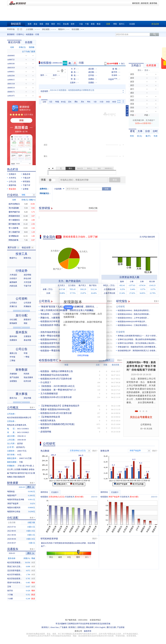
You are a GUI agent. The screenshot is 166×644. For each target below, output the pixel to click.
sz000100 (11, 64)
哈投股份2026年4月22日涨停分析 (56, 397)
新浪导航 (153, 3)
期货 (53, 24)
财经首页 (136, 3)
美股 (47, 24)
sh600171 (11, 92)
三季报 (12, 361)
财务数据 (22, 370)
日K (70, 102)
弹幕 (43, 180)
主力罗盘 (143, 237)
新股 (93, 24)
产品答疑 (121, 627)
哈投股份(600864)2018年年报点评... (132, 322)
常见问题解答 (61, 624)
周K (76, 102)
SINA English (100, 627)
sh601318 (11, 84)
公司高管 (27, 303)
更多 (109, 301)
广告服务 (64, 627)
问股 (81, 63)
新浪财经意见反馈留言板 (100, 624)
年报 (26, 353)
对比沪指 (127, 111)
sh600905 (11, 56)
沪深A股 (21, 466)
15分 (102, 102)
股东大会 (13, 398)
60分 (114, 102)
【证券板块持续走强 (50, 417)
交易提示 (12, 174)
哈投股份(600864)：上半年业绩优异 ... (133, 318)
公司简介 (13, 303)
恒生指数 (75, 29)
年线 (57, 102)
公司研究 (120, 307)
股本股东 (22, 332)
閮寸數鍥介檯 (14, 224)
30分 (108, 102)
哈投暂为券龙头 (48, 421)
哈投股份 (30, 34)
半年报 (12, 357)
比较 (107, 189)
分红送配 (13, 320)
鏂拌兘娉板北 (14, 204)
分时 (44, 102)
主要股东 (27, 336)
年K (89, 102)
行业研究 (120, 332)
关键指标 (13, 374)
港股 (41, 24)
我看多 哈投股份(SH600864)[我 (55, 409)
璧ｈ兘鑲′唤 (14, 228)
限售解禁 (13, 323)
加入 (123, 64)
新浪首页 (145, 3)
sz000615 (11, 80)
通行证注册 (111, 627)
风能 (15, 477)
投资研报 (44, 208)
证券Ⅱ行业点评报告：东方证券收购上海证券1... (137, 343)
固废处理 (21, 477)
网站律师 (90, 627)
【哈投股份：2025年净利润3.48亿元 (58, 386)
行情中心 (20, 34)
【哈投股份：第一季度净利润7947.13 (58, 390)
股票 (30, 24)
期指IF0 (61, 29)
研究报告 (122, 301)
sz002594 (11, 76)
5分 (95, 102)
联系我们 (72, 627)
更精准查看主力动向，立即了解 (80, 237)
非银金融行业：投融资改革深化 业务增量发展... (137, 347)
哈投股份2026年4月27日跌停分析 (56, 379)
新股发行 (27, 320)
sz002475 (11, 96)
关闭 (102, 289)
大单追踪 (13, 275)
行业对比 (13, 195)
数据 (99, 24)
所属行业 (13, 306)
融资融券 (13, 282)
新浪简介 (45, 627)
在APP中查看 (112, 64)
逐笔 (132, 131)
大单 (140, 131)
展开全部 (12, 248)
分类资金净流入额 (129, 277)
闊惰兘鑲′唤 (14, 240)
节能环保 (13, 473)
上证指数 (29, 29)
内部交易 (13, 286)
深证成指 (46, 29)
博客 (115, 24)
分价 (148, 131)
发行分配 (22, 315)
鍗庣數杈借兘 (14, 216)
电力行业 (29, 473)
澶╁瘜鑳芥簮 (14, 232)
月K (82, 102)
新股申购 (12, 185)
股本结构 (13, 336)
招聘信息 (81, 627)
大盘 (81, 24)
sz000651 (11, 72)
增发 (26, 323)
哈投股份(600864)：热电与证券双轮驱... (134, 314)
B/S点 (63, 102)
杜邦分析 (27, 381)
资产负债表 (14, 377)
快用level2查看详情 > (144, 123)
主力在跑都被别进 (49, 394)
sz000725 (11, 60)
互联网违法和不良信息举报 (78, 624)
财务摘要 (13, 483)
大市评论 (12, 178)
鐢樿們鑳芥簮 (14, 212)
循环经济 (21, 473)
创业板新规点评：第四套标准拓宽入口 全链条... (137, 351)
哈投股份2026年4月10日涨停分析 (56, 413)
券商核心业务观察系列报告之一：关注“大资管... (137, 336)
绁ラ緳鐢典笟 (14, 220)
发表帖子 (107, 360)
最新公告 (13, 353)
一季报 (26, 357)
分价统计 (13, 278)
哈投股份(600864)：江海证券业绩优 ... (133, 325)
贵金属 (66, 24)
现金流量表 (28, 377)
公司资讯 (44, 301)
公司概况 (13, 408)
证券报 (26, 189)
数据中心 (13, 258)
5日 (51, 102)
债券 (73, 24)
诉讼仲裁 (27, 398)
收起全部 (26, 248)
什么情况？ (46, 382)
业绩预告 (13, 381)
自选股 (132, 24)
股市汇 (122, 24)
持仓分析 (27, 278)
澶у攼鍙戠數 (14, 208)
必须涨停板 (46, 432)
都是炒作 (45, 428)
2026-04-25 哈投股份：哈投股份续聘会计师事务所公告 (72, 91)
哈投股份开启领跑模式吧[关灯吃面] (57, 424)
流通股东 (13, 340)
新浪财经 (11, 34)
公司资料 (22, 299)
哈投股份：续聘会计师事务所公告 (57, 371)
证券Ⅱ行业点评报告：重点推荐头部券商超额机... (137, 339)
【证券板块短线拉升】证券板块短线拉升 (60, 406)
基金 (35, 24)
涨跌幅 (32, 47)
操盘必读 (26, 174)
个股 (87, 24)
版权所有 (88, 631)
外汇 (59, 24)
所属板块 (27, 306)
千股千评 (26, 185)
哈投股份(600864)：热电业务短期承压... (134, 310)
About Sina (54, 627)
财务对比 (27, 258)
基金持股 (27, 340)
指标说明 (151, 237)
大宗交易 (27, 282)
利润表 (26, 374)
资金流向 (49, 237)
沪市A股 (29, 466)
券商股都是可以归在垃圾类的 (55, 375)
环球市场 (11, 29)
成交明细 (27, 275)
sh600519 (11, 88)
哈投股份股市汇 (49, 360)
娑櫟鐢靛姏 (14, 236)
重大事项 (22, 394)
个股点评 (26, 178)
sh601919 (11, 68)
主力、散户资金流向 (70, 281)
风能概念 (25, 469)
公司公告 (12, 182)
